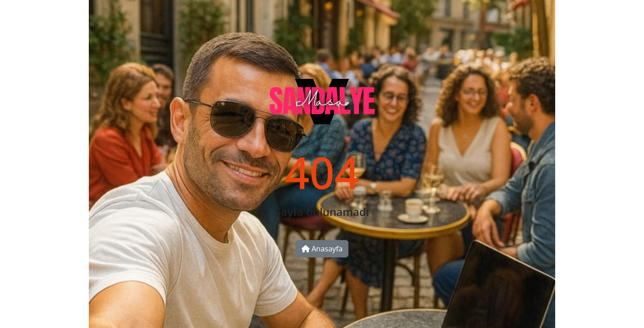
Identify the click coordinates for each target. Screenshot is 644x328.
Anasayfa (322, 249)
